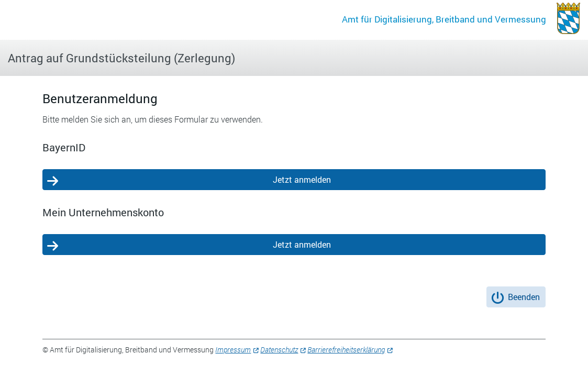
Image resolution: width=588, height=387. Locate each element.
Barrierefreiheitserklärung (346, 350)
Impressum (233, 350)
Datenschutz (279, 350)
